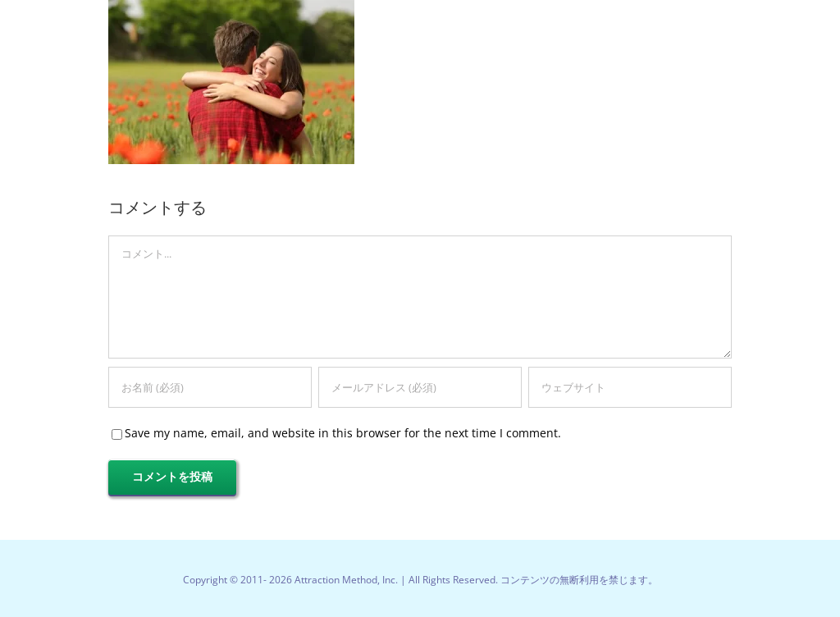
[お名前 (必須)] (210, 387)
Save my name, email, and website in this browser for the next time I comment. (343, 433)
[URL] (630, 387)
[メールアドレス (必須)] (420, 387)
